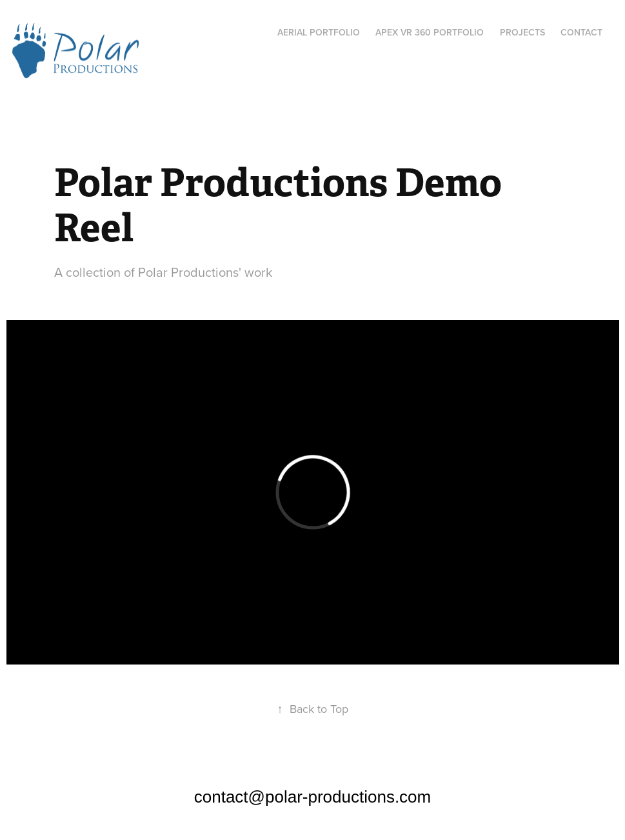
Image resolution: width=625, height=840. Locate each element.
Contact (581, 32)
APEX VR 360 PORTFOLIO (430, 32)
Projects (522, 32)
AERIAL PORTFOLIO (319, 32)
